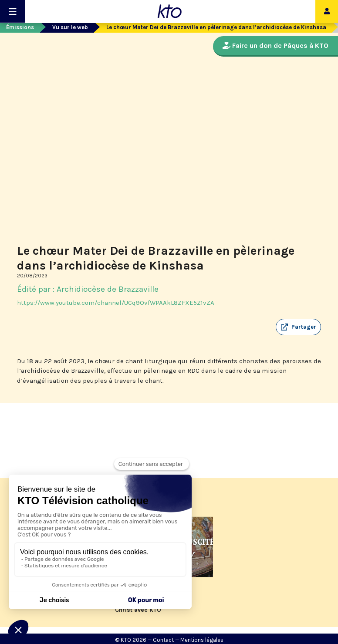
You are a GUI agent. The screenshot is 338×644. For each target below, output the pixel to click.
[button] (298, 327)
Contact (163, 640)
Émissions (20, 27)
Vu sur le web (70, 27)
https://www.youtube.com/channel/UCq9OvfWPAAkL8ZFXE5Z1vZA (116, 303)
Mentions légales (202, 640)
